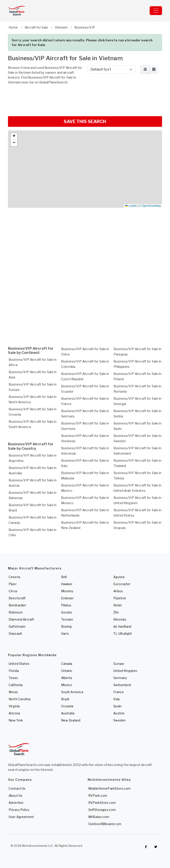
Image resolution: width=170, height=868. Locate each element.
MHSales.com (99, 817)
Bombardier (17, 605)
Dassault (15, 634)
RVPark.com (98, 796)
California (16, 685)
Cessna (14, 577)
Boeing (67, 626)
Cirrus (13, 591)
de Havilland (122, 626)
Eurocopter (122, 584)
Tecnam (67, 619)
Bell (64, 577)
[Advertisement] (85, 100)
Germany (120, 678)
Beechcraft (17, 598)
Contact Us (17, 788)
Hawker (67, 584)
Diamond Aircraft (21, 619)
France (119, 692)
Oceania (67, 706)
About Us (15, 796)
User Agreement (21, 817)
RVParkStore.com (102, 803)
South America (72, 692)
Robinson (16, 612)
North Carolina (19, 699)
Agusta (119, 577)
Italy (117, 699)
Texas (13, 678)
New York (16, 720)
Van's (65, 634)
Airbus (118, 591)
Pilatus (66, 605)
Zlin (116, 612)
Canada (67, 664)
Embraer (68, 598)
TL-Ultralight (123, 634)
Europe (119, 664)
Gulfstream (17, 626)
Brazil (65, 699)
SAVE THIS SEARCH (85, 122)
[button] (14, 136)
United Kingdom (125, 671)
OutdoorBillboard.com (105, 824)
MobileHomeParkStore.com (109, 788)
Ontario (67, 671)
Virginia (14, 706)
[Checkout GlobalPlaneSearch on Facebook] (146, 847)
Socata (67, 612)
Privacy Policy (19, 810)
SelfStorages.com (102, 810)
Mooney (67, 591)
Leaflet (131, 206)
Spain (117, 706)
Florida (14, 671)
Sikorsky (120, 619)
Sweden (119, 720)
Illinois (13, 692)
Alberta (67, 678)
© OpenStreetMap (150, 206)
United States (19, 664)
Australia (68, 713)
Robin (118, 605)
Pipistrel (120, 598)
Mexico (67, 685)
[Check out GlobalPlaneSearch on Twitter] (156, 847)
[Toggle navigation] (156, 11)
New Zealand (71, 720)
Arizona (14, 713)
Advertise (16, 803)
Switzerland (122, 685)
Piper (13, 584)
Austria (119, 713)
